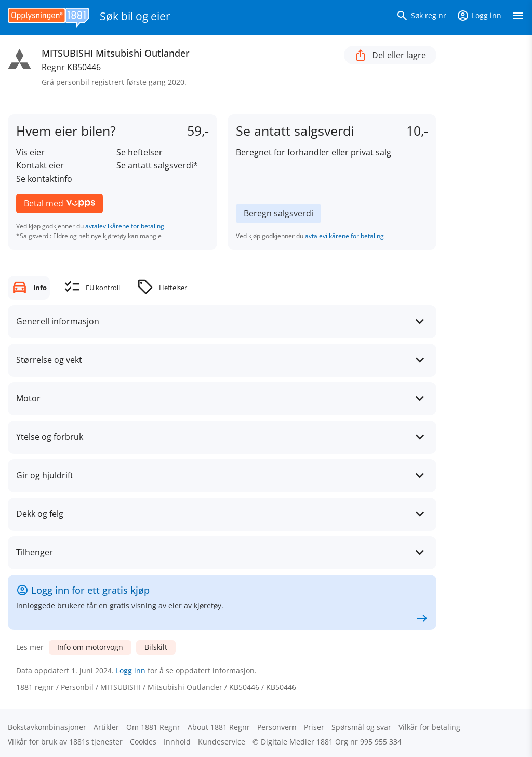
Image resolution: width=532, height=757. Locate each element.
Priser (314, 727)
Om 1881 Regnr (153, 727)
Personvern (277, 727)
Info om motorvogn (90, 647)
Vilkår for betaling (429, 727)
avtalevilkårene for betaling (125, 226)
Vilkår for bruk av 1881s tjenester (65, 742)
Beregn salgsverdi (278, 213)
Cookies (143, 742)
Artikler (106, 727)
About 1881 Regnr (219, 727)
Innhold (177, 742)
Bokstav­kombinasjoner (47, 727)
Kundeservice (222, 742)
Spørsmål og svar (361, 727)
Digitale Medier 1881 (297, 742)
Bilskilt (156, 647)
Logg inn (131, 670)
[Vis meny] (518, 18)
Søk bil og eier (135, 16)
